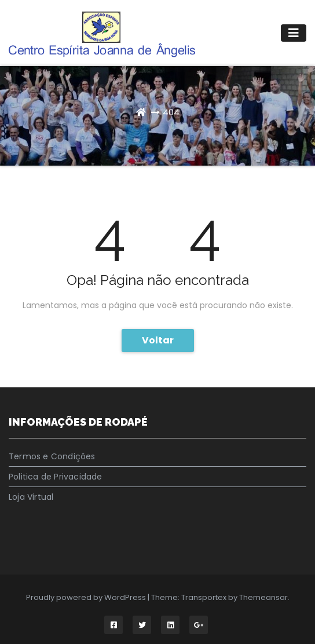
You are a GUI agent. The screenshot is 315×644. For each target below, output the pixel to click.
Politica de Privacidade (56, 477)
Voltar (158, 340)
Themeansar (263, 597)
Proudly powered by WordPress (87, 597)
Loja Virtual (31, 497)
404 (171, 112)
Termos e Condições (52, 456)
